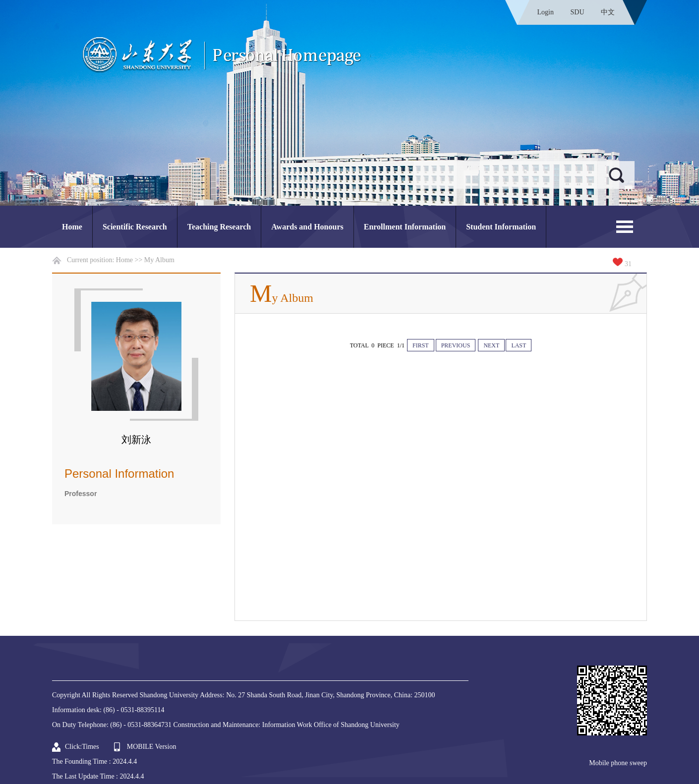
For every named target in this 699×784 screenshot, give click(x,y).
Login (546, 12)
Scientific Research (135, 227)
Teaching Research (219, 227)
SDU (577, 12)
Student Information (501, 227)
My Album (159, 260)
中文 (608, 12)
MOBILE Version (152, 747)
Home (72, 227)
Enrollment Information (405, 227)
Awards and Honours (307, 227)
